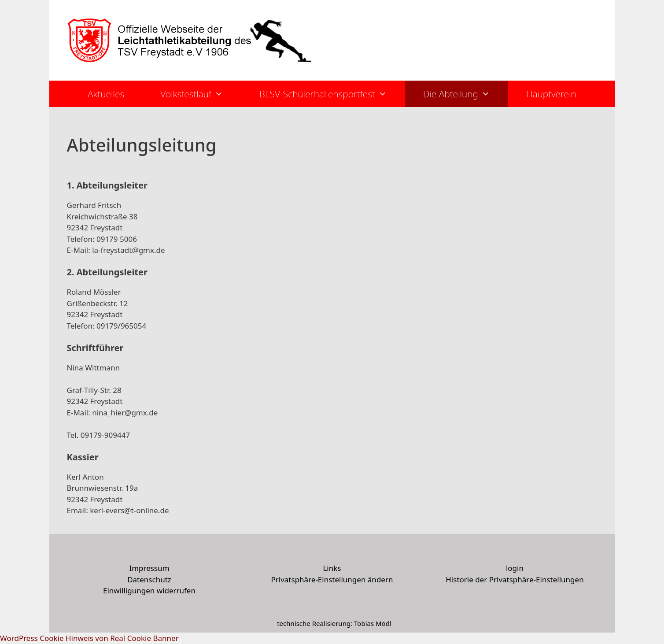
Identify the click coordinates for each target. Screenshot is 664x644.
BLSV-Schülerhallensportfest (332, 94)
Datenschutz (149, 579)
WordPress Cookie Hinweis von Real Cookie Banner (89, 638)
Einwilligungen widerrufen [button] (149, 590)
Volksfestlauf (201, 94)
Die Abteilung (466, 94)
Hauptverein (551, 94)
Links (332, 568)
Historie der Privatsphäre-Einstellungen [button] (515, 579)
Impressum (149, 568)
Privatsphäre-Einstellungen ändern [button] (332, 579)
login (515, 568)
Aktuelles (106, 94)
